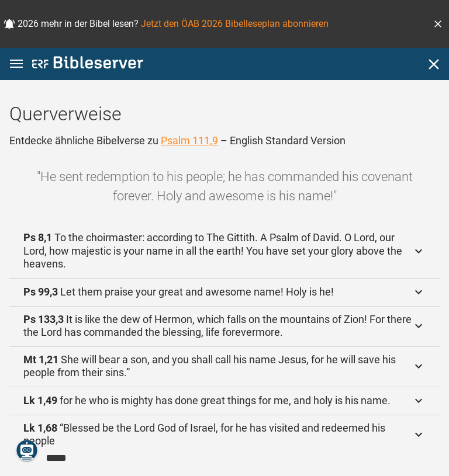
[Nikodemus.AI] (27, 450)
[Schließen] (434, 64)
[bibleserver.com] (88, 65)
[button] (438, 24)
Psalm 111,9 (189, 140)
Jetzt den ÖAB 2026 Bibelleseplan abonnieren (235, 24)
